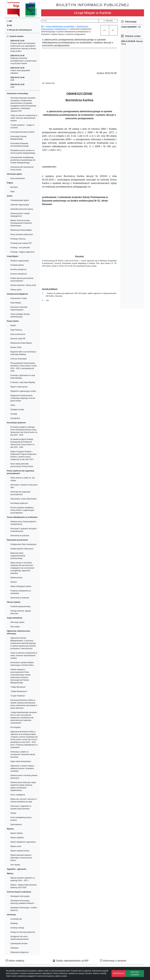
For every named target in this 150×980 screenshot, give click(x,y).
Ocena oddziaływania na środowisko (60, 26)
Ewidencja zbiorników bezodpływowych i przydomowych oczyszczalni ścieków (24, 60)
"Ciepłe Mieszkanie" (18, 687)
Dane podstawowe (18, 178)
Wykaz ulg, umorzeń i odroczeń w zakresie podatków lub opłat (24, 800)
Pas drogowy (15, 727)
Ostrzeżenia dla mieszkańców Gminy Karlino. (22, 168)
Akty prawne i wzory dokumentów (23, 499)
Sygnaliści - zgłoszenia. (17, 869)
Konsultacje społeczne (19, 503)
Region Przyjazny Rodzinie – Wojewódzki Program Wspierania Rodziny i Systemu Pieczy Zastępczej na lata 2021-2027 (23, 455)
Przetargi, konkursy (18, 239)
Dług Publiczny (16, 330)
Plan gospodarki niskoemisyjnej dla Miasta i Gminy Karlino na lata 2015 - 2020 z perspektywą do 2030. (24, 367)
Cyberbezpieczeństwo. (19, 944)
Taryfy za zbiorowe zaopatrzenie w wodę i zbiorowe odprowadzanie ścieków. (24, 118)
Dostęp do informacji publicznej (23, 932)
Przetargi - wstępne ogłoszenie (22, 252)
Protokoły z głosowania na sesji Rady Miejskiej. (23, 377)
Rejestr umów (16, 846)
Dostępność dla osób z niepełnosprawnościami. (20, 938)
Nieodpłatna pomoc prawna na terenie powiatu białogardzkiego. (23, 152)
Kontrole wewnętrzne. (19, 274)
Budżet (13, 325)
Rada (13, 192)
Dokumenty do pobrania (20, 536)
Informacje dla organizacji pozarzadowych (20, 493)
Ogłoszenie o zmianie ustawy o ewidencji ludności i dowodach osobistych (22, 768)
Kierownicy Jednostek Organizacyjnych (19, 308)
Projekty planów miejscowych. (22, 549)
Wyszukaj (108, 21)
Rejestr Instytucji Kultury (20, 851)
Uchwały (14, 414)
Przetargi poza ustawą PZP (21, 243)
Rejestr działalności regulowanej (23, 842)
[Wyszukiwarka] (70, 21)
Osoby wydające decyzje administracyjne (20, 315)
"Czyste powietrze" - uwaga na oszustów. (22, 126)
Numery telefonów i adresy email (23, 285)
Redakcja (14, 923)
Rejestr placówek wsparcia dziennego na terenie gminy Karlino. (21, 858)
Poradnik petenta (17, 265)
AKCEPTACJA (119, 973)
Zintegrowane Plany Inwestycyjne (23, 544)
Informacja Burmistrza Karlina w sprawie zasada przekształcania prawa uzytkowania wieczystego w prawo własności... (24, 704)
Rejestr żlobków (17, 833)
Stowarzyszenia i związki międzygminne (20, 215)
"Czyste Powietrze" (18, 696)
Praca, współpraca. (18, 795)
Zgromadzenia (16, 824)
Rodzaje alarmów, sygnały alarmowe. (21, 612)
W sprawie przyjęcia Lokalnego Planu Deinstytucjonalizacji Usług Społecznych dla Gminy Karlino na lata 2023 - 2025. (24, 431)
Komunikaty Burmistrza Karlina (22, 132)
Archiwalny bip (16, 919)
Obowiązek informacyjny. (20, 896)
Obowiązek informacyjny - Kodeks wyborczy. (24, 909)
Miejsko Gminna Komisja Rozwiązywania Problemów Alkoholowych (21, 223)
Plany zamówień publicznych (22, 234)
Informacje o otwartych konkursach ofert (24, 486)
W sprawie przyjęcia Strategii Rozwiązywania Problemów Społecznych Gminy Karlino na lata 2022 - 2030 (22, 443)
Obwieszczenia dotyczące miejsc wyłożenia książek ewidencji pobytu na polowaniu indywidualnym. (23, 786)
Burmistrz (14, 187)
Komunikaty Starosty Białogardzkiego (18, 138)
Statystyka (14, 948)
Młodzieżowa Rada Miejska (21, 230)
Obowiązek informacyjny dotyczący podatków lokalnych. (22, 902)
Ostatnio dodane (15, 36)
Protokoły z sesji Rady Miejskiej (23, 382)
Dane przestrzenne (18, 334)
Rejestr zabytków (17, 838)
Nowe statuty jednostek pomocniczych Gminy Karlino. (22, 465)
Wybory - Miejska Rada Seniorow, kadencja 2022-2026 (24, 886)
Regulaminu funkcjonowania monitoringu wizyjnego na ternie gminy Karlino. (23, 398)
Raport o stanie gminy (19, 387)
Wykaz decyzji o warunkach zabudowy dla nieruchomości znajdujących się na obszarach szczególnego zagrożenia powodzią (22, 568)
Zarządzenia (15, 418)
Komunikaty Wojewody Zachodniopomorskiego (20, 145)
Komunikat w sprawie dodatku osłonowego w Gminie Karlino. (22, 664)
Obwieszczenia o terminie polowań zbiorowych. (24, 777)
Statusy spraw (16, 290)
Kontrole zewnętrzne (18, 269)
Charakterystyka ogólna (20, 200)
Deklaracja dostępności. (20, 952)
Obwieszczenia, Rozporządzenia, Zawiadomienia (23, 523)
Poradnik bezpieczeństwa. (21, 606)
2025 (17, 79)
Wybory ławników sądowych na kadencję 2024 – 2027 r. (23, 879)
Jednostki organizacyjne (20, 205)
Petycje (13, 813)
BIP (9, 21)
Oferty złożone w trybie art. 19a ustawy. (23, 479)
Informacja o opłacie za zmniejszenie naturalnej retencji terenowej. (23, 754)
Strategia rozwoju (17, 410)
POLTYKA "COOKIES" (135, 973)
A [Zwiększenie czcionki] (105, 30)
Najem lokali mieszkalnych (21, 761)
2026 (17, 86)
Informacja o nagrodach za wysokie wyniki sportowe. (21, 807)
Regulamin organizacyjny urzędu (23, 391)
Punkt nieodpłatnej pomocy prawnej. (21, 819)
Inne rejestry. (15, 865)
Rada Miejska (16, 303)
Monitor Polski (16, 347)
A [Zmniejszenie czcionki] (113, 30)
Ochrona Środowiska (19, 359)
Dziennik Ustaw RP (18, 339)
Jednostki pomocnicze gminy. (22, 209)
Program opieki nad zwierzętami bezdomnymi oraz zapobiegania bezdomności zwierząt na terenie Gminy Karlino (23, 46)
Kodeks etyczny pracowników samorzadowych (22, 280)
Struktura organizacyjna (20, 261)
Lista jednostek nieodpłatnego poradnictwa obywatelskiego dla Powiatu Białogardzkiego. (23, 160)
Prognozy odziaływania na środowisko (21, 592)
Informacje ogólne (17, 622)
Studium (14, 582)
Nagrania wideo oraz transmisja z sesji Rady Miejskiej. (23, 353)
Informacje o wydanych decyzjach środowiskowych (24, 530)
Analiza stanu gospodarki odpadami (20, 70)
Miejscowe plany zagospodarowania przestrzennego (18, 556)
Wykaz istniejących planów (21, 586)
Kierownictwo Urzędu (19, 298)
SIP (9, 26)
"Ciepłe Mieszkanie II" (19, 691)
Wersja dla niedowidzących (19, 30)
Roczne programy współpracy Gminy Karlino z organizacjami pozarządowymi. (22, 510)
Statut (13, 405)
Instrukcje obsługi (17, 928)
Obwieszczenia (16, 578)
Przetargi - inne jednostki (20, 248)
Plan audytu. (15, 627)
